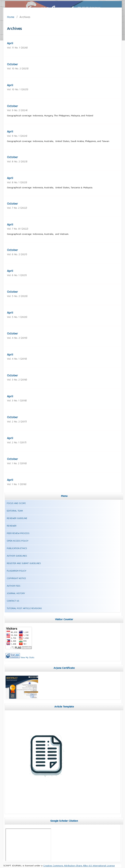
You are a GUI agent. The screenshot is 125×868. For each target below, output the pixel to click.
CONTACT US (13, 601)
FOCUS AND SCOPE (16, 504)
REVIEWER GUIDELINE (17, 519)
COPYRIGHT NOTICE (16, 579)
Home (11, 18)
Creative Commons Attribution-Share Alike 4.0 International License (79, 866)
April (10, 44)
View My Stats (27, 658)
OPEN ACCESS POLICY (18, 541)
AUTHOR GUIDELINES (17, 556)
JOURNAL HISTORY (16, 594)
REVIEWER (12, 526)
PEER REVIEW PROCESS (18, 534)
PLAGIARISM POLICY (17, 571)
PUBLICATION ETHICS (17, 549)
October (12, 65)
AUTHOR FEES (14, 586)
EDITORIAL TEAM (15, 511)
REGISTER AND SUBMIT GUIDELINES (24, 564)
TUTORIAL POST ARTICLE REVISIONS (24, 609)
